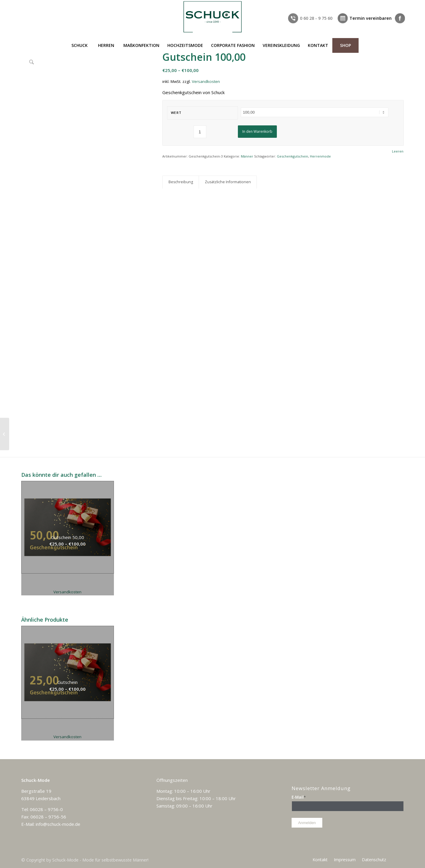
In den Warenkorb (257, 131)
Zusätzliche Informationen (228, 182)
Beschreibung (181, 182)
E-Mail (299, 797)
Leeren (398, 151)
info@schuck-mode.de (58, 824)
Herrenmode (320, 156)
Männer (247, 156)
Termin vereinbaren (371, 18)
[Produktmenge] (200, 132)
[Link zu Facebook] (399, 4)
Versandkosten (206, 81)
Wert (176, 113)
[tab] (181, 182)
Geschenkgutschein (292, 156)
